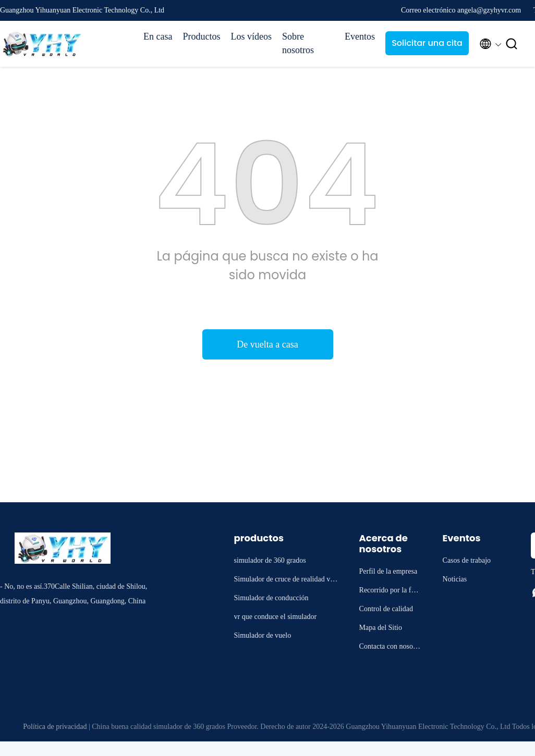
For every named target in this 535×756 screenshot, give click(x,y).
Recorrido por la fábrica (390, 592)
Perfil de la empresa (388, 571)
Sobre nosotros (298, 43)
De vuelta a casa (267, 344)
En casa (158, 36)
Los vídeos (251, 36)
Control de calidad (386, 609)
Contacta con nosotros (390, 648)
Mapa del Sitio (381, 628)
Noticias (455, 579)
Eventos (360, 36)
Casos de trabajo (467, 560)
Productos (201, 36)
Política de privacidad (55, 727)
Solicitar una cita (427, 43)
